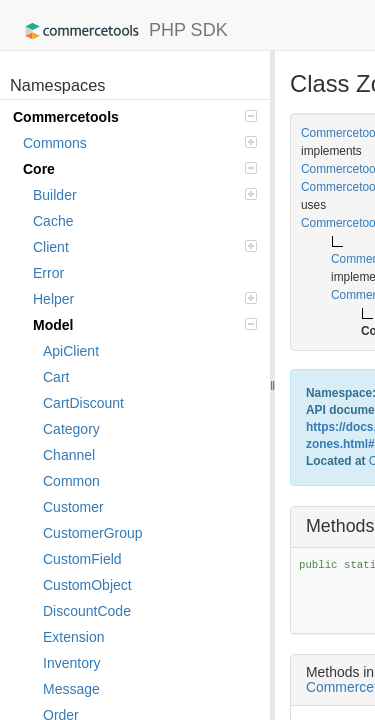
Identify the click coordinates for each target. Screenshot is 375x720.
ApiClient (71, 351)
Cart (56, 377)
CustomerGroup (93, 533)
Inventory (72, 663)
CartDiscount (83, 403)
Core (140, 169)
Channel (69, 455)
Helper (145, 299)
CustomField (82, 559)
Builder (145, 195)
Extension (73, 637)
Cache (53, 221)
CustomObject (87, 585)
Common (71, 481)
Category (71, 429)
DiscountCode (87, 611)
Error (48, 273)
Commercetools (135, 117)
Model (145, 325)
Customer (73, 507)
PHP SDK (121, 31)
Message (71, 689)
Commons (140, 143)
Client (145, 247)
